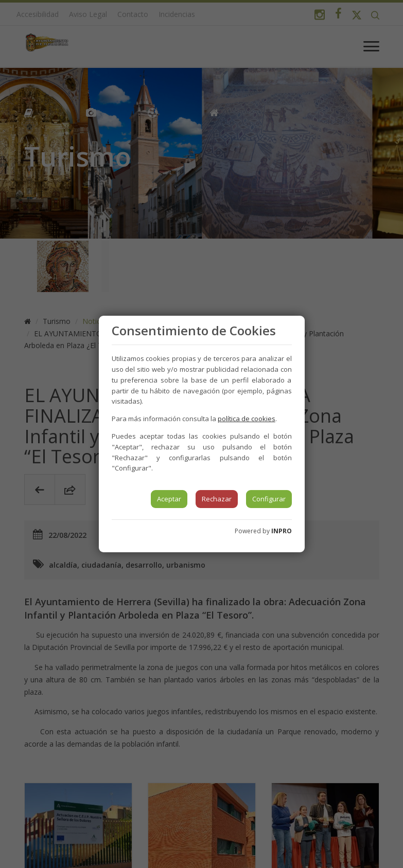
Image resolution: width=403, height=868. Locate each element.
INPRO (282, 531)
